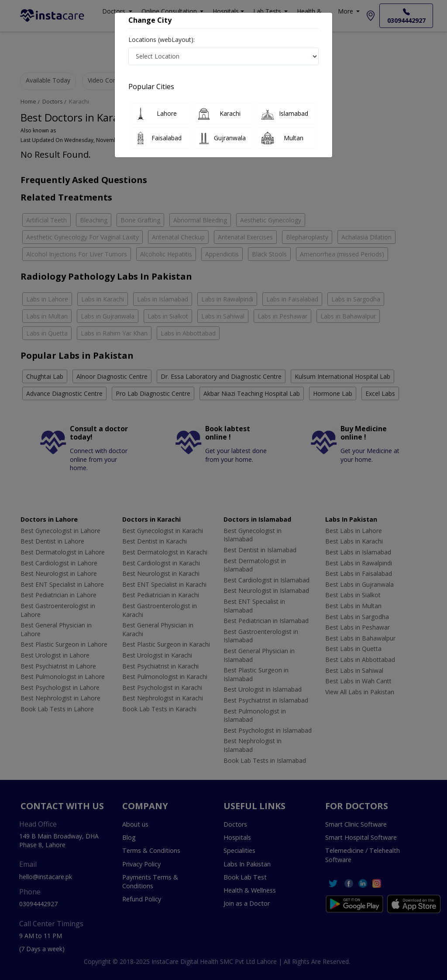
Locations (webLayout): (162, 40)
